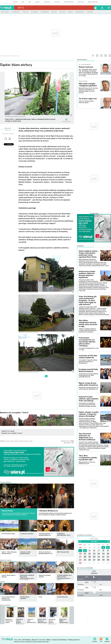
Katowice (94, 573)
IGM (19, 640)
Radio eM (57, 2)
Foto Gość (42, 640)
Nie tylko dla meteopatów (85, 568)
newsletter (101, 56)
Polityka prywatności (74, 640)
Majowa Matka (7, 511)
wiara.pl (7, 8)
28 (90, 547)
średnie (21, 441)
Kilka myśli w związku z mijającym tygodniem (88, 85)
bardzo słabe (10, 441)
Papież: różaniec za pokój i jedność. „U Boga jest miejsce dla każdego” (89, 414)
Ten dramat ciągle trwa (88, 99)
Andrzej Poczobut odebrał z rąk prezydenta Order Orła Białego (88, 399)
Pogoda (94, 571)
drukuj (10, 139)
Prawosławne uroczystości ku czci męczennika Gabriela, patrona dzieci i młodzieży (87, 342)
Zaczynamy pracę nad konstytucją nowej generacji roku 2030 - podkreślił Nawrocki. (88, 375)
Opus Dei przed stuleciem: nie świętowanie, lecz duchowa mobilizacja (87, 437)
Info (21, 8)
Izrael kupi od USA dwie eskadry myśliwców (88, 357)
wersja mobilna (93, 2)
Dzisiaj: (94, 538)
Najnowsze (80, 246)
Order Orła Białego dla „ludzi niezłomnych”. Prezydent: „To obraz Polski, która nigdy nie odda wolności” (88, 300)
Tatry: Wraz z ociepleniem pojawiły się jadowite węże (88, 458)
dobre (26, 441)
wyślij (6, 139)
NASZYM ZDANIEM (82, 60)
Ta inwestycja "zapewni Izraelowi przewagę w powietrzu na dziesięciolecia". (88, 362)
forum (15, 2)
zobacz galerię (66, 122)
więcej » (16, 536)
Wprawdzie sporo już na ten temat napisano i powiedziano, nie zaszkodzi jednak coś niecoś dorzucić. (88, 90)
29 (94, 547)
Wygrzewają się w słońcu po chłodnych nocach (87, 463)
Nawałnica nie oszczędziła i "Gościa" (14, 413)
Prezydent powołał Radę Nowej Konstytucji (88, 370)
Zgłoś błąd (107, 639)
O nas (15, 640)
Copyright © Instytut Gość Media (23, 642)
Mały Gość (81, 2)
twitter (110, 56)
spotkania (47, 2)
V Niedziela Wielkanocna (48, 511)
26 (80, 547)
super (31, 441)
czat (30, 2)
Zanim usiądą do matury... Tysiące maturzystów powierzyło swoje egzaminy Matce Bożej (89, 254)
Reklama (49, 640)
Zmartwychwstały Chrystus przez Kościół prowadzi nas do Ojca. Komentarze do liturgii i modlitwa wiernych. (55, 514)
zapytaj (38, 2)
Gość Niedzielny (69, 2)
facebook (106, 56)
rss (97, 56)
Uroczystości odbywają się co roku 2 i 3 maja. (89, 349)
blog (23, 2)
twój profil (102, 8)
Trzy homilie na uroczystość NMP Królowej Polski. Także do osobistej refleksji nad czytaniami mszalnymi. (18, 514)
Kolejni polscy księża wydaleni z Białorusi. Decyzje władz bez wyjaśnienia (87, 274)
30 (99, 547)
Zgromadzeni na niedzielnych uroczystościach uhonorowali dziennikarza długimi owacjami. (88, 405)
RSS (101, 639)
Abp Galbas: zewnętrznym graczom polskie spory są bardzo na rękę (88, 323)
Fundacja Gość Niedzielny (59, 640)
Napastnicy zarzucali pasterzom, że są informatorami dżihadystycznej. (89, 388)
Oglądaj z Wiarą (5, 605)
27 (85, 547)
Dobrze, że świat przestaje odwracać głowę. (86, 102)
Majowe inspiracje (86, 67)
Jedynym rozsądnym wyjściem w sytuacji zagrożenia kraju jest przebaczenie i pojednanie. (88, 330)
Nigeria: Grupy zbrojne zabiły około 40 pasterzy (88, 384)
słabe (16, 441)
